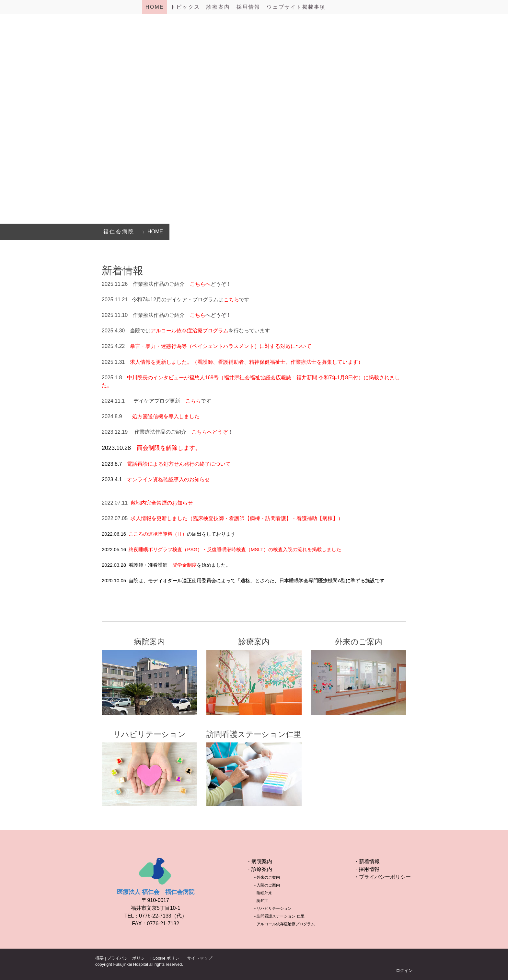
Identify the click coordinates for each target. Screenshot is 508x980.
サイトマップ (200, 958)
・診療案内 (259, 869)
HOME (155, 7)
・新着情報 (367, 861)
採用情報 (248, 7)
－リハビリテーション (272, 908)
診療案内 (218, 7)
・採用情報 (366, 869)
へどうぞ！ (211, 315)
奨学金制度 (185, 565)
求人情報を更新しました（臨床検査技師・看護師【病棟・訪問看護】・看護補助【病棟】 (234, 518)
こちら (193, 401)
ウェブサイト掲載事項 (296, 7)
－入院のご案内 (266, 885)
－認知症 (260, 901)
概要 (99, 958)
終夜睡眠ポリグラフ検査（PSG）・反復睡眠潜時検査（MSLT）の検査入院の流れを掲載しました (235, 549)
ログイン (404, 970)
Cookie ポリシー (168, 958)
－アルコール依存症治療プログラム (284, 924)
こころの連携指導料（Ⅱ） (158, 534)
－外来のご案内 (266, 877)
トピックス (185, 7)
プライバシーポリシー (128, 958)
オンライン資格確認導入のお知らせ (168, 479)
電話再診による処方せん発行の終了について (179, 464)
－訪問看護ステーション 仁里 (278, 916)
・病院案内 (259, 861)
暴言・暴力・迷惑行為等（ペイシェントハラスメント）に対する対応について (221, 346)
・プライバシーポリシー (382, 877)
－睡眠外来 (262, 893)
